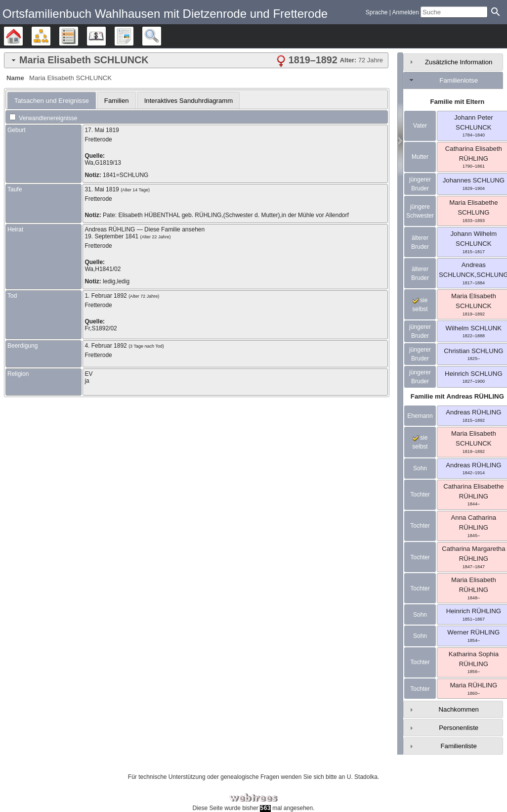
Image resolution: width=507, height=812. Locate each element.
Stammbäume (22, 36)
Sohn (420, 468)
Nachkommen (459, 709)
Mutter (420, 157)
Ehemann (420, 416)
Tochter (420, 495)
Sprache (377, 12)
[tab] (196, 60)
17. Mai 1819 (102, 130)
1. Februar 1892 (106, 296)
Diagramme (50, 36)
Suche (161, 36)
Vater (420, 126)
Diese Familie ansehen (174, 229)
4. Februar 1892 (106, 346)
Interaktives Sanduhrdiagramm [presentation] (189, 101)
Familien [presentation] (117, 101)
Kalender (106, 36)
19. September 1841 (111, 236)
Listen (78, 36)
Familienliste (459, 746)
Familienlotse (459, 80)
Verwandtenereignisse (43, 118)
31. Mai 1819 (102, 189)
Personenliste (459, 728)
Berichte (133, 36)
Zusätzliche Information (459, 62)
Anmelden (406, 12)
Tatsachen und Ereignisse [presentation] (52, 101)
